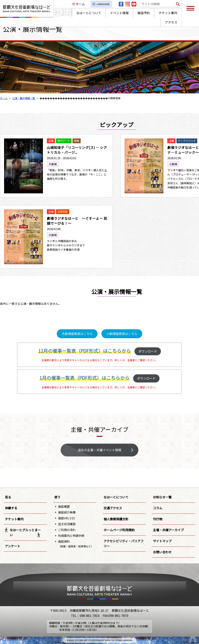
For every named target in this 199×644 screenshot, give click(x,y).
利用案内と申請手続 (71, 536)
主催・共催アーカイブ (168, 530)
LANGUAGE (103, 4)
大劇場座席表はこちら (77, 334)
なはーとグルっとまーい (25, 532)
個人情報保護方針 (116, 519)
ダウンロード (148, 351)
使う (57, 497)
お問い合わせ (162, 552)
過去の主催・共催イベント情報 (99, 450)
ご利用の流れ (67, 530)
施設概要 (64, 506)
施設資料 (76, 544)
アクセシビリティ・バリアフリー (124, 543)
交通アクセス (113, 508)
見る (8, 497)
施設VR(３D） (67, 518)
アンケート (13, 546)
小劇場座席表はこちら (122, 334)
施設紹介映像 (67, 512)
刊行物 (158, 519)
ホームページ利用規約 (119, 530)
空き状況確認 (67, 524)
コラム (158, 508)
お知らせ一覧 (162, 497)
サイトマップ (162, 541)
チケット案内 (14, 519)
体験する (11, 508)
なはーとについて (116, 497)
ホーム (80, 4)
